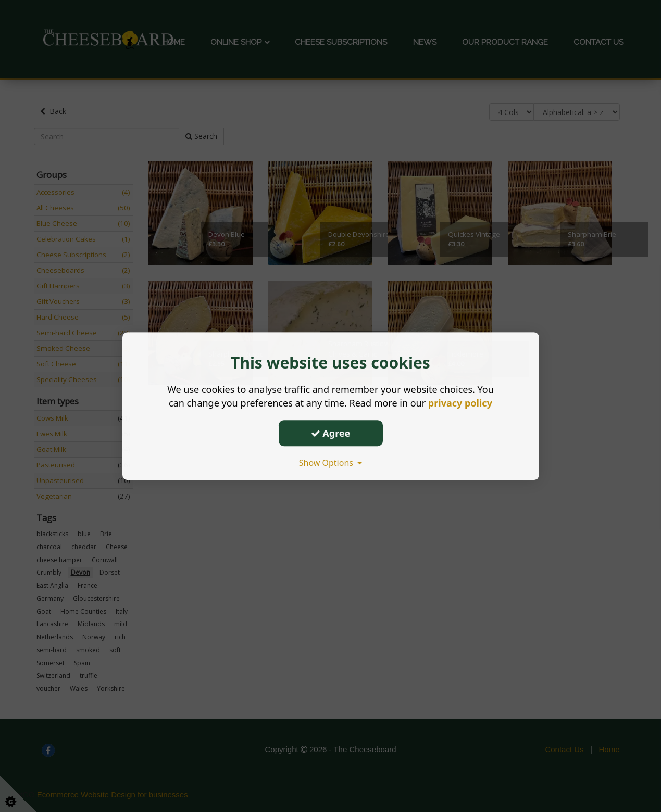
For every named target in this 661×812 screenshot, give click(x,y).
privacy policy (460, 403)
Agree (331, 433)
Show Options (331, 463)
